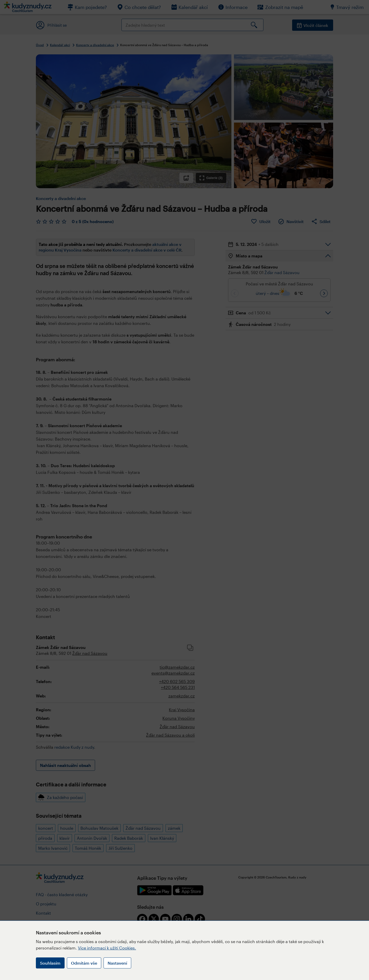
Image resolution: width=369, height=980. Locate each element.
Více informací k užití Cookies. (107, 948)
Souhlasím (50, 963)
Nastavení (117, 963)
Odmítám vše (84, 963)
